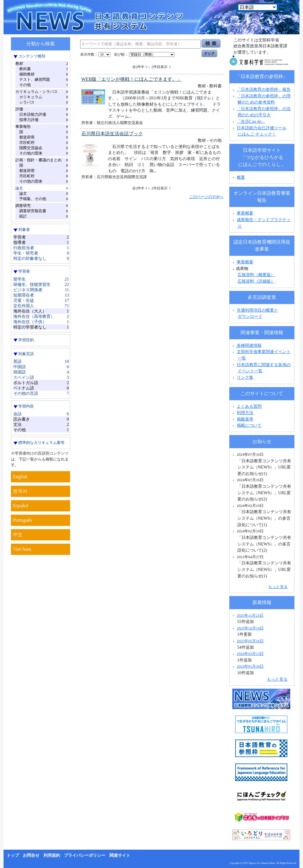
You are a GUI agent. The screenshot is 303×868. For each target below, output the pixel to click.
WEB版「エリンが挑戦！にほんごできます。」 (132, 79)
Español (21, 506)
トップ (13, 855)
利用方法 (245, 413)
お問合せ (31, 855)
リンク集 (245, 377)
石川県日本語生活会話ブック (112, 134)
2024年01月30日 (250, 666)
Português (22, 520)
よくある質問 (249, 406)
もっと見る (278, 587)
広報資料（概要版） (256, 275)
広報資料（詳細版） (256, 281)
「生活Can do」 (251, 121)
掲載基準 (245, 419)
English (20, 477)
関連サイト (120, 855)
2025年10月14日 (250, 628)
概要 (241, 177)
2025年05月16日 (250, 641)
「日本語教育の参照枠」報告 (264, 89)
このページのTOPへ (206, 197)
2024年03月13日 (250, 654)
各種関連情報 (247, 345)
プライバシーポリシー (85, 855)
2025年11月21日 (250, 615)
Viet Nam (22, 549)
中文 (18, 535)
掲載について (249, 425)
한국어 (20, 491)
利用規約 (52, 855)
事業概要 (245, 213)
